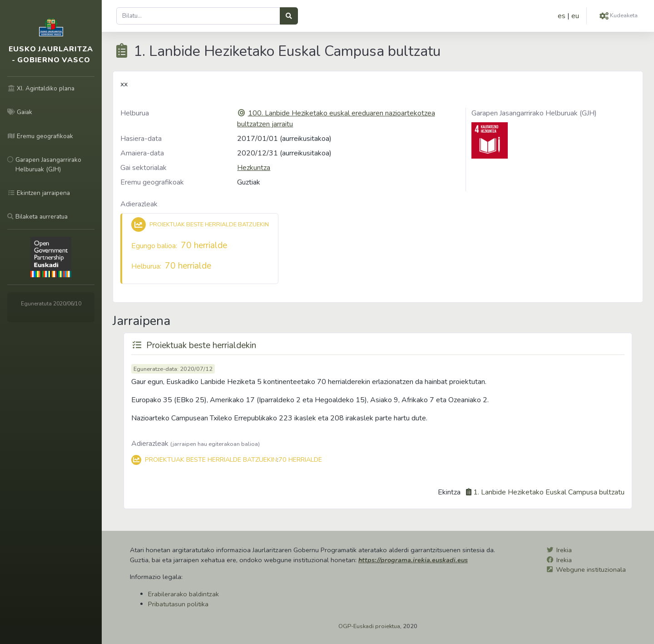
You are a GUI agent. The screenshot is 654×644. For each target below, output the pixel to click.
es (562, 16)
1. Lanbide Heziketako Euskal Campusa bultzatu (549, 492)
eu (575, 16)
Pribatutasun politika (178, 604)
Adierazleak (139, 204)
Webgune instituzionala (591, 569)
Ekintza (449, 492)
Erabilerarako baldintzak (183, 594)
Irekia (564, 550)
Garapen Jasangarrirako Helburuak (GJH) (534, 113)
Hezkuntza (254, 168)
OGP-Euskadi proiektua (369, 626)
